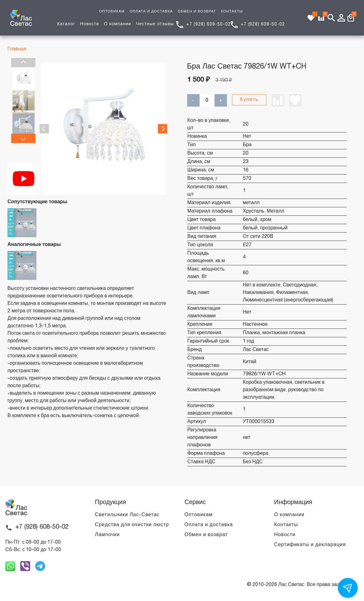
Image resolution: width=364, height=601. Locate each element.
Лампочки (107, 535)
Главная (17, 49)
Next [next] (23, 138)
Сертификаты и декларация (310, 545)
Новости (90, 24)
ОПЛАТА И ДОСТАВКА (151, 12)
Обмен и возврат (206, 535)
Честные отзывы (155, 24)
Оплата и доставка (209, 525)
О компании (118, 24)
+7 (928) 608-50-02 (208, 24)
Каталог (66, 24)
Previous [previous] (23, 63)
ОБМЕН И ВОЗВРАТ (197, 12)
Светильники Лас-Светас (127, 515)
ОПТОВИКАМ (112, 12)
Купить (249, 100)
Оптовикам (199, 515)
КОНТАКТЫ (232, 12)
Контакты (286, 525)
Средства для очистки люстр (132, 525)
